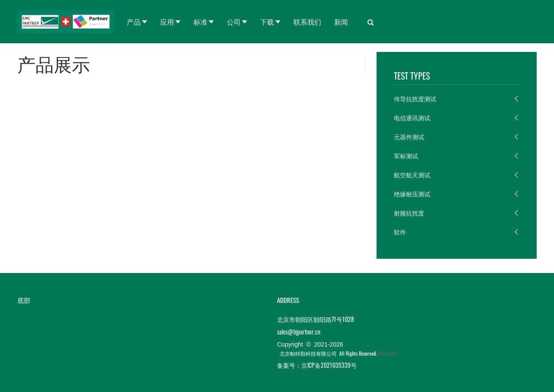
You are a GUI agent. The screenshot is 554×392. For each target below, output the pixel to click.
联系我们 (307, 22)
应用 (167, 22)
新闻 (341, 22)
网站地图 (387, 353)
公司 (234, 22)
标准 (200, 22)
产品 (134, 22)
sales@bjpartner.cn (299, 332)
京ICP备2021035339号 (329, 365)
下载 (267, 22)
